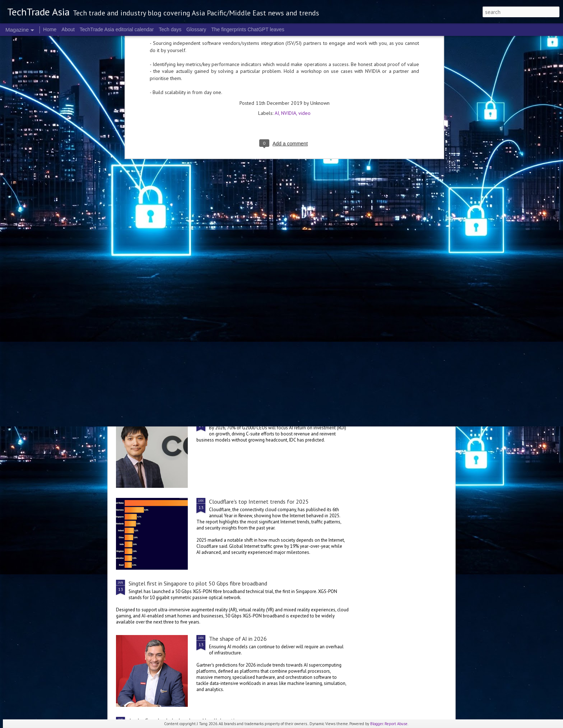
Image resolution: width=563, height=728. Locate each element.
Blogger (377, 724)
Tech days (170, 29)
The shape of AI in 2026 (238, 639)
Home (50, 29)
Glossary (196, 29)
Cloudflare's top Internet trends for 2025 (259, 501)
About (68, 29)
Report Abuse (396, 724)
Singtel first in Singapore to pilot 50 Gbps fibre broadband (198, 583)
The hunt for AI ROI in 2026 (243, 420)
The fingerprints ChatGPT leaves (248, 29)
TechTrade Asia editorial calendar (117, 29)
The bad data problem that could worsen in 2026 (269, 338)
